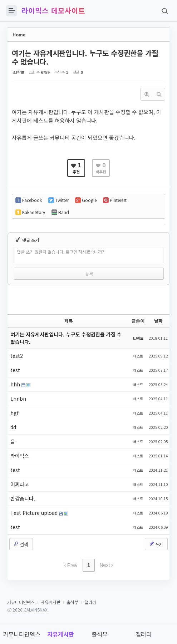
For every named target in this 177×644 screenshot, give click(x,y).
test (15, 370)
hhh (16, 384)
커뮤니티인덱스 (21, 602)
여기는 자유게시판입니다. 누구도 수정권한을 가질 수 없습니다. (85, 57)
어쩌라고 (20, 484)
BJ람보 (18, 72)
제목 (69, 321)
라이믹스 (20, 456)
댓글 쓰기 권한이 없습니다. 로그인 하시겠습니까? (60, 252)
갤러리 (90, 602)
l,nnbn (18, 399)
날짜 (158, 321)
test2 (17, 356)
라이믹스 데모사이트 (53, 11)
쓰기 (156, 544)
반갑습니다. (23, 498)
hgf (14, 413)
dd (13, 427)
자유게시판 (51, 602)
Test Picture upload (35, 513)
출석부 (72, 602)
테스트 (138, 356)
